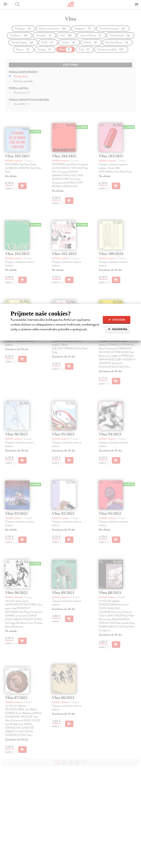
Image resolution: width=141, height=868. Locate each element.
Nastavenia (118, 329)
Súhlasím (117, 320)
